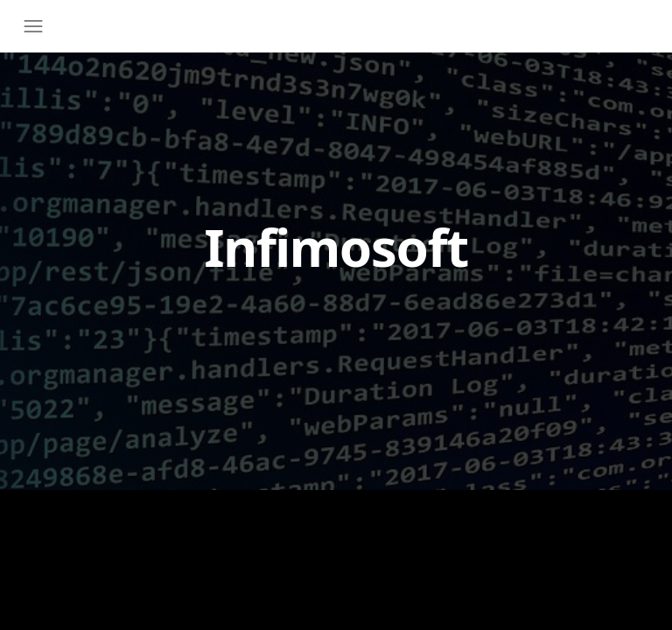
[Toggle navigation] (38, 26)
